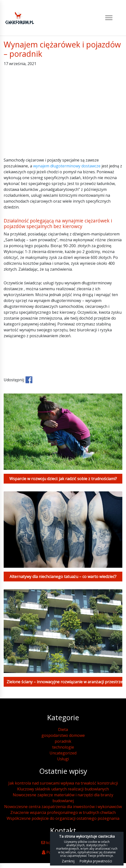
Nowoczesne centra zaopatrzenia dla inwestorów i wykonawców (63, 807)
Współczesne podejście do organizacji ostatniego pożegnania (63, 818)
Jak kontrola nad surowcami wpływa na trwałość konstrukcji (63, 783)
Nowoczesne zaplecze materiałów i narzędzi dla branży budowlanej (63, 798)
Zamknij (68, 861)
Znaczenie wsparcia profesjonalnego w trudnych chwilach (63, 812)
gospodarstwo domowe (63, 735)
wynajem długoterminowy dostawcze (67, 166)
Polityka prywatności (96, 861)
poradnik (63, 741)
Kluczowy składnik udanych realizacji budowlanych (63, 789)
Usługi (63, 759)
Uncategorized (63, 753)
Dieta (63, 729)
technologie (63, 747)
